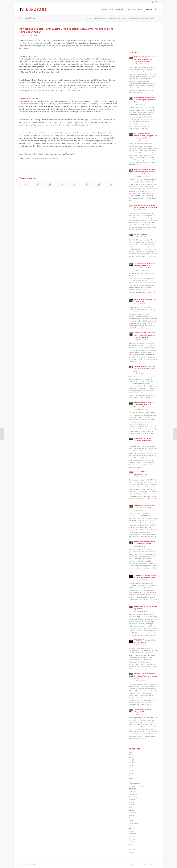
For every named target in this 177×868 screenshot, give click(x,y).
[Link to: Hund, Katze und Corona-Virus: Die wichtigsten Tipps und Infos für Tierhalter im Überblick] (38, 185)
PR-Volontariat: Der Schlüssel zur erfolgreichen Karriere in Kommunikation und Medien (145, 266)
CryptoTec (132, 770)
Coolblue (132, 768)
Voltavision (132, 847)
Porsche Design (134, 823)
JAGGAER (132, 805)
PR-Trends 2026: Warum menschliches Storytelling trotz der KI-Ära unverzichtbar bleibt (145, 136)
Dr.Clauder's (35, 35)
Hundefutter (36, 158)
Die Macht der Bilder (141, 234)
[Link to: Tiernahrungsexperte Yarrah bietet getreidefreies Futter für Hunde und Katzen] (50, 185)
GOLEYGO (133, 789)
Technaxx (132, 839)
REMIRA (132, 829)
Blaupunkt (132, 763)
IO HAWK (132, 799)
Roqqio (131, 831)
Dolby (131, 776)
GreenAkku (133, 792)
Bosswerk (132, 765)
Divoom (131, 773)
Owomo (131, 818)
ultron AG (132, 844)
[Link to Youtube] (152, 2)
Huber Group (133, 794)
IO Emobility (133, 797)
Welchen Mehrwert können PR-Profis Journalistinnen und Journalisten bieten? (144, 405)
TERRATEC (133, 842)
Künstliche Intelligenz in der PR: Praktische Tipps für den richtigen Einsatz (145, 100)
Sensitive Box (53, 158)
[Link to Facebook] (149, 2)
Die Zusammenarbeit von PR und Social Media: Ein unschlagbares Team (145, 369)
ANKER (131, 760)
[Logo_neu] (33, 9)
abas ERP (132, 752)
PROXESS (133, 826)
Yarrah (131, 852)
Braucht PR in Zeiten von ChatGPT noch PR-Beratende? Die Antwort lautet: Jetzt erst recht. (145, 335)
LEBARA (132, 810)
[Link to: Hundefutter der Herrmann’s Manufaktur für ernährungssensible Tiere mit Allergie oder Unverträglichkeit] (25, 185)
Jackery (131, 802)
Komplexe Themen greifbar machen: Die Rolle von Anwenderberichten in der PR (146, 676)
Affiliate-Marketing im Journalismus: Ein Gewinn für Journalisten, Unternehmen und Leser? (146, 59)
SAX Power (133, 834)
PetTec (131, 821)
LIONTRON (133, 813)
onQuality (132, 815)
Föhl (130, 781)
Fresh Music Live (135, 784)
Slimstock (132, 836)
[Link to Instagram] (156, 2)
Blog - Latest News (27, 18)
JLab (131, 807)
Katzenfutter (44, 158)
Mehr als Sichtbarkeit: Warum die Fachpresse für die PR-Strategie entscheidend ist (145, 172)
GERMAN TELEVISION (137, 786)
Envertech (132, 778)
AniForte (132, 757)
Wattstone (132, 849)
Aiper (131, 755)
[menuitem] (103, 9)
